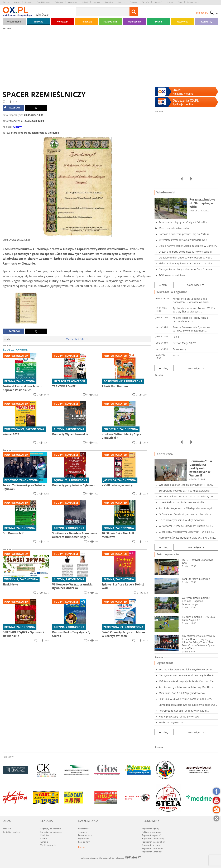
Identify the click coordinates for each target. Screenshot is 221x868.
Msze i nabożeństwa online (175, 228)
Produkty (45, 835)
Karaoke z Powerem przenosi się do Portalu (184, 234)
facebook (12, 108)
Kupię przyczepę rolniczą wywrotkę (179, 717)
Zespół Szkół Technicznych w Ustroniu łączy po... (187, 496)
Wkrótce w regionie (172, 292)
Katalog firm (110, 22)
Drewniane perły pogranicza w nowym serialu (185, 252)
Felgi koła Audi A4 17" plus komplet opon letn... (186, 699)
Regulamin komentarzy (153, 839)
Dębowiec (59, 2)
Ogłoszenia (135, 22)
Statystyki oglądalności (51, 832)
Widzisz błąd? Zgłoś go (77, 339)
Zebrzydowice (193, 2)
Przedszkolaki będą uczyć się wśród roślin (183, 222)
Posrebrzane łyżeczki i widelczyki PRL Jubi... (184, 711)
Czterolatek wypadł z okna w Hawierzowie (183, 240)
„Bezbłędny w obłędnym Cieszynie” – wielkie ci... (187, 532)
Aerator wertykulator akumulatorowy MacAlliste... (187, 687)
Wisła (180, 2)
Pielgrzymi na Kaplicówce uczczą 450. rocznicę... (187, 263)
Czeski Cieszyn (43, 2)
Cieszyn (29, 2)
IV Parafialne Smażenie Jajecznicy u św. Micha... (186, 514)
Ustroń (170, 2)
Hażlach (85, 2)
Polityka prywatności (152, 832)
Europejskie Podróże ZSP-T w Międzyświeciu (184, 491)
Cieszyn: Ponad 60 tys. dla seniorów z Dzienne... (186, 269)
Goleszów (72, 2)
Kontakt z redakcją (11, 832)
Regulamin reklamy (151, 845)
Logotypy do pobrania (51, 829)
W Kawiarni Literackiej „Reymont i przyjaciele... (186, 526)
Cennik (44, 839)
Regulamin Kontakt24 (152, 852)
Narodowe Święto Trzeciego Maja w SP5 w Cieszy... (188, 538)
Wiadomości (14, 22)
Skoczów (146, 2)
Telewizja (87, 22)
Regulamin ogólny (150, 829)
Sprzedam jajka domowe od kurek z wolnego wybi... (189, 705)
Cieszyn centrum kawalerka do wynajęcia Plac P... (187, 675)
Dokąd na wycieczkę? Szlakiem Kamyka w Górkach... (189, 246)
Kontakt (44, 842)
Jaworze (121, 2)
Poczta (81, 847)
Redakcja (7, 829)
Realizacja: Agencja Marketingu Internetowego (110, 858)
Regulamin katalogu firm (153, 842)
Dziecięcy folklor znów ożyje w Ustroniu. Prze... (186, 258)
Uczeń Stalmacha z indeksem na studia (181, 502)
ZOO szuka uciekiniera (172, 275)
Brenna (6, 2)
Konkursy (207, 22)
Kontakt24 (63, 22)
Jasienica (109, 2)
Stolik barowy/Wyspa (171, 722)
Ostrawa (133, 2)
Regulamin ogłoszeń (151, 835)
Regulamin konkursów (152, 848)
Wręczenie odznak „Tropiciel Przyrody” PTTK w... (187, 485)
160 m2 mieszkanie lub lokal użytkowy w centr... (186, 669)
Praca (158, 22)
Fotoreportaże (168, 554)
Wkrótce (38, 22)
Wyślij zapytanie (48, 845)
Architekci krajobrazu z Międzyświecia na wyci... (186, 508)
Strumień (158, 2)
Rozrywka (183, 22)
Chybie (17, 2)
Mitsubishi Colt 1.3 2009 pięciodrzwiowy (182, 693)
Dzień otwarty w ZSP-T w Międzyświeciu (182, 520)
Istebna (97, 2)
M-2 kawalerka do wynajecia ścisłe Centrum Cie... (187, 681)
